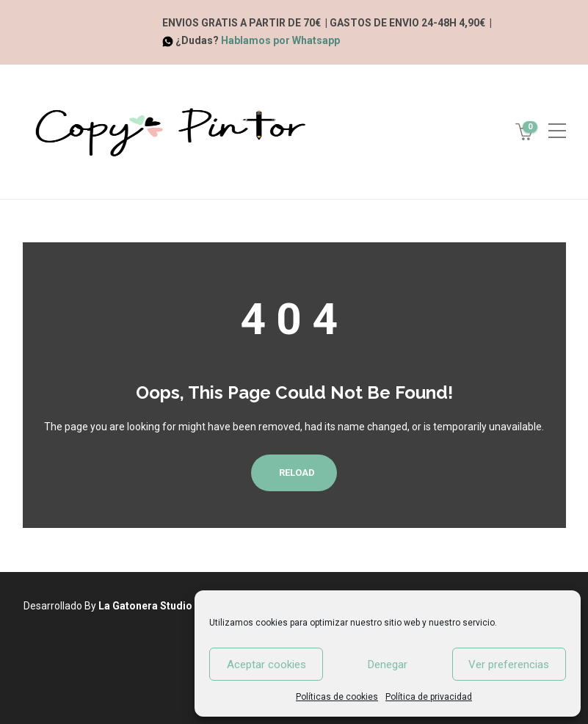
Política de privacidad (429, 697)
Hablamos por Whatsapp (280, 40)
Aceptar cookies (266, 665)
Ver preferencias (509, 665)
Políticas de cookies (337, 697)
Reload (294, 473)
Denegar (388, 665)
